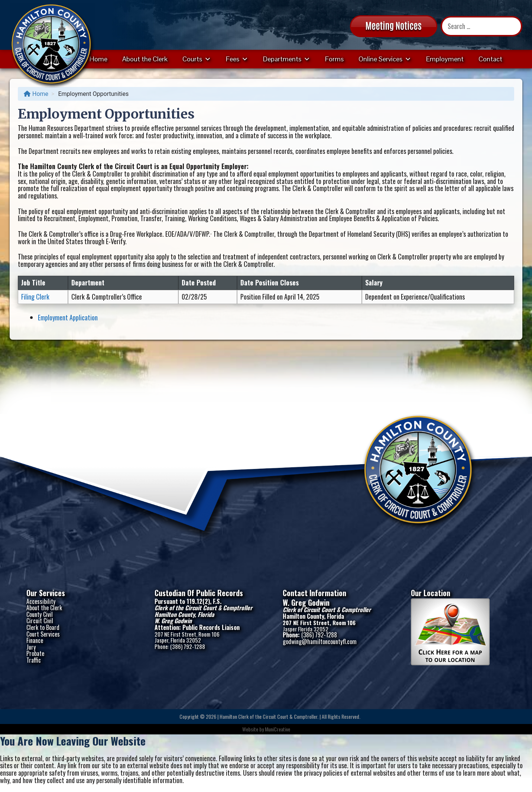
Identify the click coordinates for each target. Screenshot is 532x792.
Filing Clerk (35, 297)
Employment (445, 59)
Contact (490, 59)
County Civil (40, 614)
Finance (35, 640)
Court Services (43, 634)
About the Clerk (145, 59)
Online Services (385, 59)
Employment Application (68, 317)
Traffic (34, 660)
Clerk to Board (43, 627)
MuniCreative (278, 729)
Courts (197, 59)
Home (98, 59)
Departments (287, 59)
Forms (334, 59)
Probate (35, 653)
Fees (237, 59)
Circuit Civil (40, 621)
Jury (31, 647)
